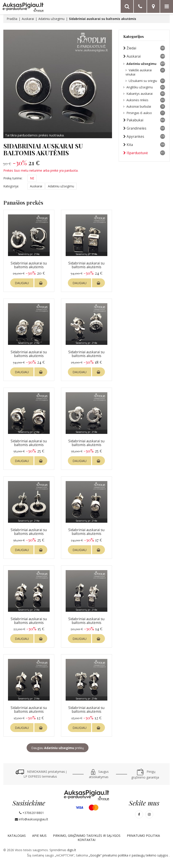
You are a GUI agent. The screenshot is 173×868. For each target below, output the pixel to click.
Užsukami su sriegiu (145, 81)
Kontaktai (86, 840)
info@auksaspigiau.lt (31, 819)
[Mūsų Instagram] (149, 814)
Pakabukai (144, 120)
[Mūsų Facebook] (139, 814)
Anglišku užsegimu (144, 87)
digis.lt (72, 850)
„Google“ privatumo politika (109, 855)
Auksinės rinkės (144, 100)
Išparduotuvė (144, 153)
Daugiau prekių (58, 748)
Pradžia (12, 19)
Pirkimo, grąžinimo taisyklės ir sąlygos (87, 836)
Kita (144, 145)
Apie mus (39, 836)
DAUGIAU (22, 283)
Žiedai (144, 48)
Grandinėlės (144, 128)
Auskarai (28, 19)
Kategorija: (11, 186)
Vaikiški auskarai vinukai (145, 72)
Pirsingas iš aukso (144, 113)
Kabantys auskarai (144, 94)
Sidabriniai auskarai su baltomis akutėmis (29, 265)
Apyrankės (144, 136)
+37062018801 (31, 813)
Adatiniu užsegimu (51, 19)
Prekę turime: (13, 178)
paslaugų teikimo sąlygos (150, 855)
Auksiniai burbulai (144, 107)
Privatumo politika (143, 836)
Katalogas (17, 836)
